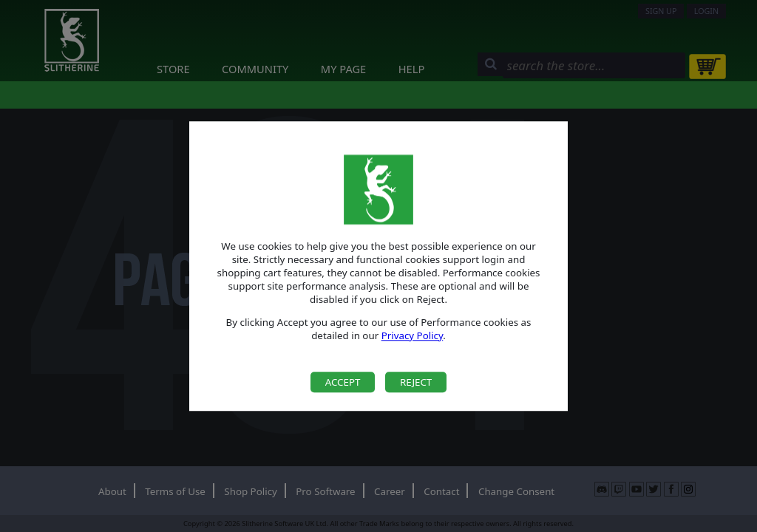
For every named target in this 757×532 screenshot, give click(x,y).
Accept (343, 382)
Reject (416, 382)
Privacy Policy (413, 335)
